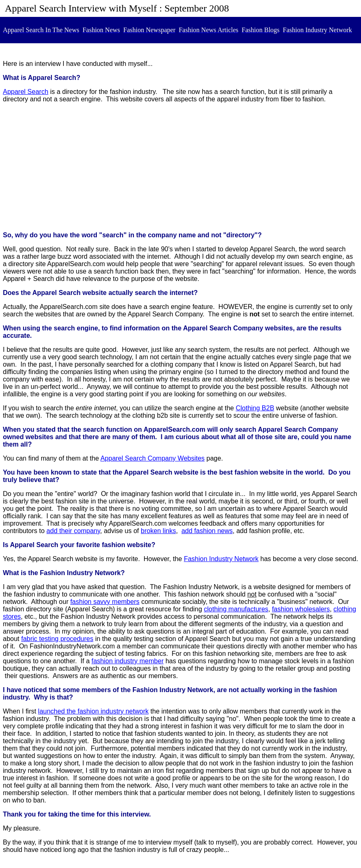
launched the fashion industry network (93, 711)
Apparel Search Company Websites (153, 458)
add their (73, 531)
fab (26, 639)
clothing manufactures (236, 609)
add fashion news (207, 531)
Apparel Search (26, 92)
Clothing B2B (255, 408)
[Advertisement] (180, 167)
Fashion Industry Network (221, 559)
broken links (158, 531)
